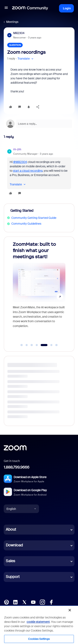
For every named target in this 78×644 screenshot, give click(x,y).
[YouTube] (33, 602)
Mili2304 (19, 33)
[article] (39, 172)
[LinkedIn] (15, 602)
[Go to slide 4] (37, 345)
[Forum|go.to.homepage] (30, 8)
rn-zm (17, 149)
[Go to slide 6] (51, 345)
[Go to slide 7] (57, 345)
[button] (6, 8)
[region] (39, 625)
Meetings (12, 22)
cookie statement (38, 622)
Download (14, 545)
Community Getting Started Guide (34, 218)
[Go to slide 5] (44, 345)
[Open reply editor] (39, 124)
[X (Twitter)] (24, 602)
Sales (10, 561)
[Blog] (6, 602)
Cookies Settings (39, 639)
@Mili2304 (20, 162)
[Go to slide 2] (27, 345)
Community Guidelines (26, 224)
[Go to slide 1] (22, 345)
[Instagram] (42, 602)
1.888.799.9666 (17, 467)
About (11, 529)
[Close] (70, 610)
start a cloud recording (28, 171)
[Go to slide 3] (32, 345)
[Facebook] (51, 602)
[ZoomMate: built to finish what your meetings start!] (39, 290)
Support (13, 577)
